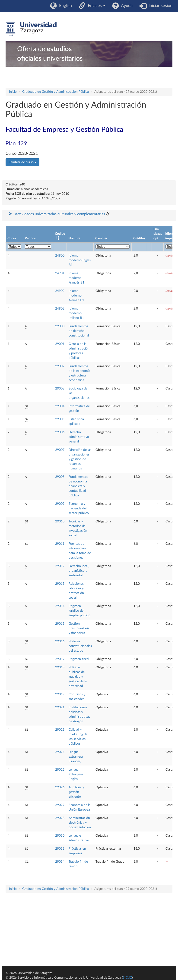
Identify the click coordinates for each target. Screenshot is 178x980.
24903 (60, 309)
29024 (60, 752)
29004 (60, 406)
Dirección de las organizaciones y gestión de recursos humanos (80, 459)
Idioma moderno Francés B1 (76, 278)
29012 (60, 566)
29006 (60, 432)
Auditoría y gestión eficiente (76, 792)
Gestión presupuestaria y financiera (79, 628)
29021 (60, 707)
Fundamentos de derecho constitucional (79, 331)
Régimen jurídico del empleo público (79, 611)
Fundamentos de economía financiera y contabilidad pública (78, 486)
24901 (60, 273)
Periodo (30, 238)
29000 (60, 326)
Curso (12, 238)
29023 (60, 730)
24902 (60, 291)
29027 (60, 805)
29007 (60, 450)
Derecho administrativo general (79, 437)
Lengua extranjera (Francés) (76, 757)
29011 (60, 544)
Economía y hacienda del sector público (79, 508)
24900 (60, 256)
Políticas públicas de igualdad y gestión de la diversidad (78, 677)
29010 (60, 521)
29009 (60, 504)
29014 (60, 606)
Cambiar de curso (22, 162)
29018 (60, 667)
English (64, 6)
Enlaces (95, 6)
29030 (60, 836)
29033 (60, 849)
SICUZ (127, 978)
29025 (60, 770)
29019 (60, 694)
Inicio (13, 92)
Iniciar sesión (159, 6)
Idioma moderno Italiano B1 (76, 313)
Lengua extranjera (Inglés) (76, 774)
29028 (60, 818)
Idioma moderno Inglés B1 (80, 260)
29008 (60, 477)
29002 (60, 366)
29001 (60, 344)
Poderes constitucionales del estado (80, 646)
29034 (60, 862)
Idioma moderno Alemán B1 (76, 296)
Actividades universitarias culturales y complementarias (60, 214)
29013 (60, 584)
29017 (60, 659)
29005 (60, 419)
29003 (60, 389)
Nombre (74, 238)
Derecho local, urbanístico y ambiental (79, 571)
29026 (60, 787)
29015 (60, 624)
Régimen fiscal (79, 659)
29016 (60, 641)
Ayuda (126, 6)
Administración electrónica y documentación (80, 823)
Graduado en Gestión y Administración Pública (56, 92)
